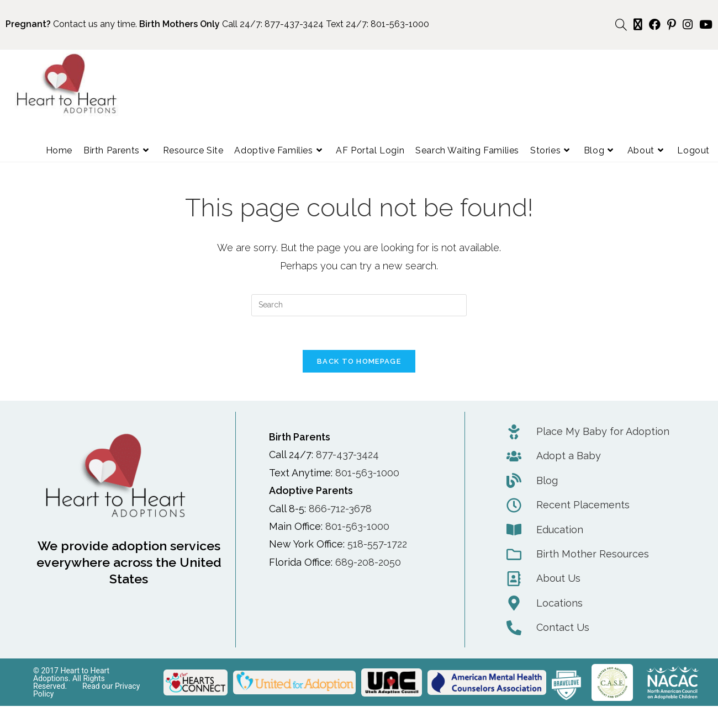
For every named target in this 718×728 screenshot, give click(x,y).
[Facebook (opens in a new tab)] (655, 25)
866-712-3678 (340, 509)
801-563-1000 (400, 24)
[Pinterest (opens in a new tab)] (672, 25)
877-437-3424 (294, 24)
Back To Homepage (359, 361)
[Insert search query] (359, 305)
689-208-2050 (368, 562)
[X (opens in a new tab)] (638, 25)
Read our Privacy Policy (86, 690)
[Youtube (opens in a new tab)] (704, 25)
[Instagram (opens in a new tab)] (688, 25)
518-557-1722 (377, 544)
